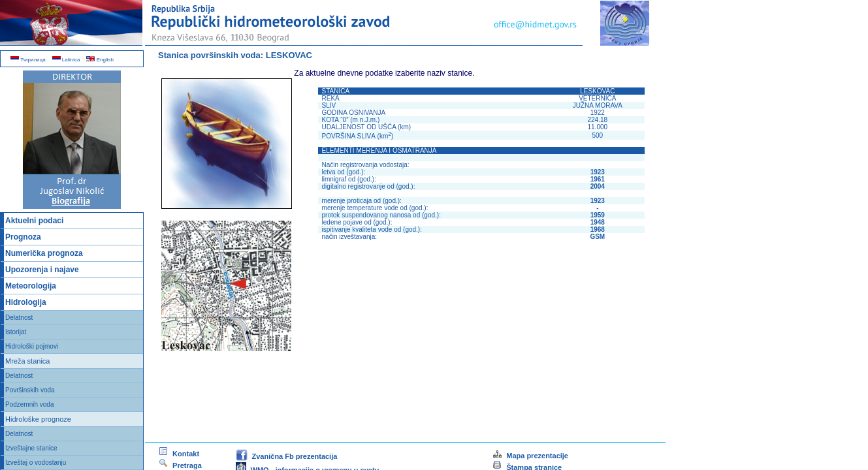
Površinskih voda (30, 390)
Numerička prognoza (44, 253)
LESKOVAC (289, 55)
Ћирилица (28, 60)
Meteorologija (31, 286)
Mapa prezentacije (530, 456)
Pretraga (180, 465)
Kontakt (179, 454)
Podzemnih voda (30, 404)
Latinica (66, 60)
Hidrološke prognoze (38, 419)
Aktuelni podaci (34, 221)
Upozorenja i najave (42, 270)
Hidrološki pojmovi (32, 346)
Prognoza (23, 237)
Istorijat (16, 332)
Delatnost (19, 318)
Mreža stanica (27, 361)
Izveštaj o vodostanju (36, 462)
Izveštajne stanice (31, 448)
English (100, 60)
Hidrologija (26, 302)
